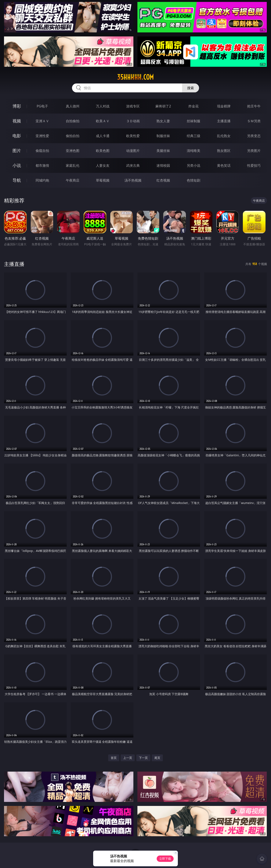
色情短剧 (194, 180)
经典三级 (194, 136)
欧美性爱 (133, 136)
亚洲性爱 (42, 136)
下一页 (143, 758)
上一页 (128, 758)
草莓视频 (103, 180)
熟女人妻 (163, 121)
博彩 (17, 106)
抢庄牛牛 (254, 106)
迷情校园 (163, 165)
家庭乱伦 (73, 165)
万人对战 (103, 106)
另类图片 (254, 151)
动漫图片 (133, 151)
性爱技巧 (254, 165)
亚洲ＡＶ (42, 121)
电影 (17, 136)
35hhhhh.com (135, 77)
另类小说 (194, 165)
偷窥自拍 (42, 151)
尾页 (157, 758)
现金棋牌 (224, 106)
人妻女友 (103, 165)
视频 (17, 121)
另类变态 (254, 136)
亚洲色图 (73, 151)
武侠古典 (133, 165)
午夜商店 (73, 180)
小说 (17, 165)
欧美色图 (103, 151)
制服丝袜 (163, 136)
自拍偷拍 (73, 121)
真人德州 (73, 106)
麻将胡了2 (163, 106)
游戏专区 (133, 106)
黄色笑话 (224, 165)
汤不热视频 (133, 180)
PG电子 (42, 106)
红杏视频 (163, 180)
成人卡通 (103, 136)
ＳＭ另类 (254, 121)
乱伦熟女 (224, 136)
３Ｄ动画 (133, 121)
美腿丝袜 (163, 151)
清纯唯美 (194, 151)
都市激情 (42, 165)
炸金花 (194, 106)
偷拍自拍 (73, 136)
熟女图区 (224, 151)
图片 (17, 151)
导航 (17, 180)
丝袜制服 (194, 121)
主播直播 (224, 121)
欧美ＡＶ (103, 121)
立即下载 (165, 859)
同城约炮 (42, 180)
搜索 (191, 88)
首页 (114, 758)
